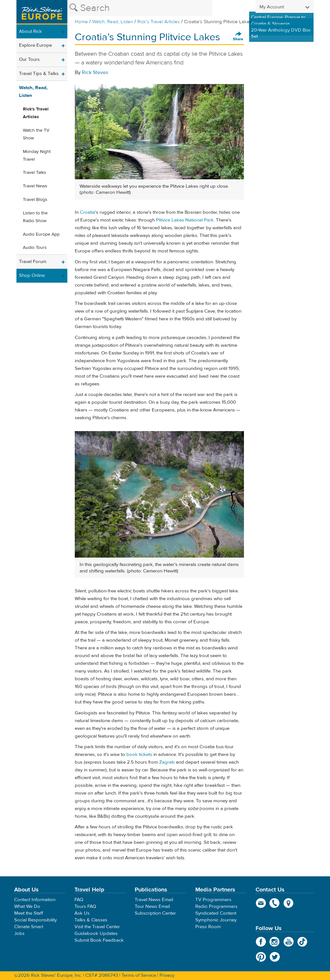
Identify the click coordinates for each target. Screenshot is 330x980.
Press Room (208, 927)
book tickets (139, 754)
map (289, 903)
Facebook (261, 942)
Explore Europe (35, 45)
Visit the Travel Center (97, 927)
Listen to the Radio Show (35, 217)
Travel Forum (33, 262)
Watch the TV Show (36, 134)
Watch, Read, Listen (113, 22)
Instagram (275, 942)
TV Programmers (213, 900)
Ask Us (82, 913)
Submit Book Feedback (99, 940)
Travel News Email (154, 900)
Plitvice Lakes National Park (185, 220)
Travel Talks (34, 173)
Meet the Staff (29, 913)
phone (275, 903)
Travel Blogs (35, 200)
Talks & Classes (91, 920)
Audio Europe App (41, 234)
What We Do (27, 906)
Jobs (19, 933)
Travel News (35, 186)
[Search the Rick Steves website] (140, 8)
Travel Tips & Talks (39, 74)
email (261, 903)
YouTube (289, 942)
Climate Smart (29, 927)
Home (81, 22)
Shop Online (32, 275)
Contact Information (35, 900)
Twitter (275, 957)
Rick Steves (95, 72)
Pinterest (261, 957)
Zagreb (167, 762)
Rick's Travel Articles (159, 22)
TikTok (302, 942)
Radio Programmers (216, 906)
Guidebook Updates (96, 933)
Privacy (167, 975)
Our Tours (29, 59)
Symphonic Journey (216, 920)
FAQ (79, 900)
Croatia (87, 212)
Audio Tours (35, 248)
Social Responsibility (35, 920)
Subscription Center (155, 913)
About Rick (30, 31)
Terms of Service (139, 975)
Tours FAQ (85, 906)
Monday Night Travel (37, 155)
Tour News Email (152, 906)
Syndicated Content (216, 913)
